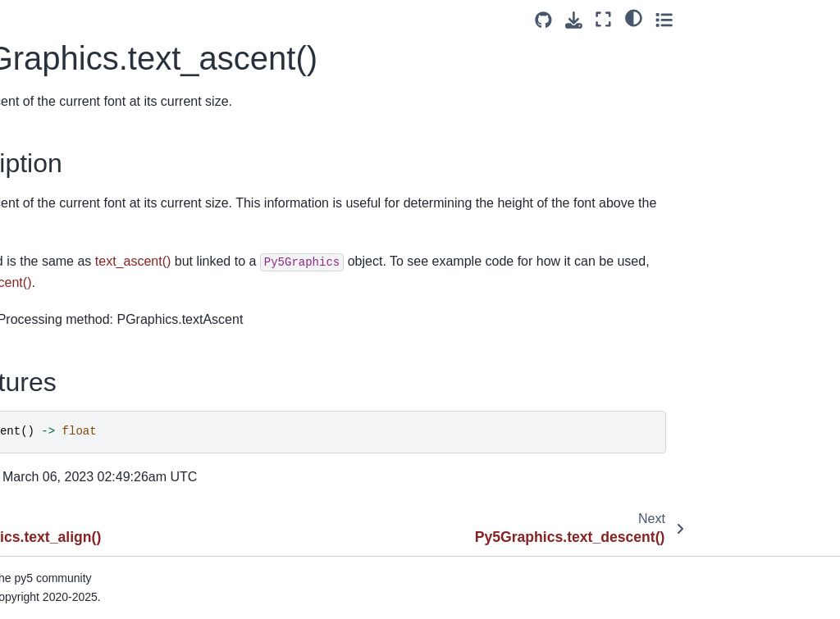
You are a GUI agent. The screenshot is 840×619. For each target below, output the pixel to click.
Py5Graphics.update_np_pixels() (96, 573)
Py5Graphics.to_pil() (78, 485)
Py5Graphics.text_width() (91, 335)
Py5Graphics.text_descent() (98, 206)
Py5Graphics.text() (73, 108)
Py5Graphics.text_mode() (91, 284)
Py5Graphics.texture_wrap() (98, 434)
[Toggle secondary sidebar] (812, 19)
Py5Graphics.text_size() (87, 310)
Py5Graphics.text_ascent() (97, 170)
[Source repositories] (691, 20)
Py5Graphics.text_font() (87, 231)
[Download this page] (721, 20)
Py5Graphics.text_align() (89, 134)
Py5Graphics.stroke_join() (93, 36)
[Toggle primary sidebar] (213, 19)
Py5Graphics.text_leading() (96, 257)
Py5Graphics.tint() (72, 459)
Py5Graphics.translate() (87, 512)
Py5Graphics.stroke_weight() (98, 72)
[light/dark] (781, 17)
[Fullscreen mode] (752, 19)
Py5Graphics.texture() (82, 362)
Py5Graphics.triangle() (83, 538)
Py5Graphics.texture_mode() (98, 398)
